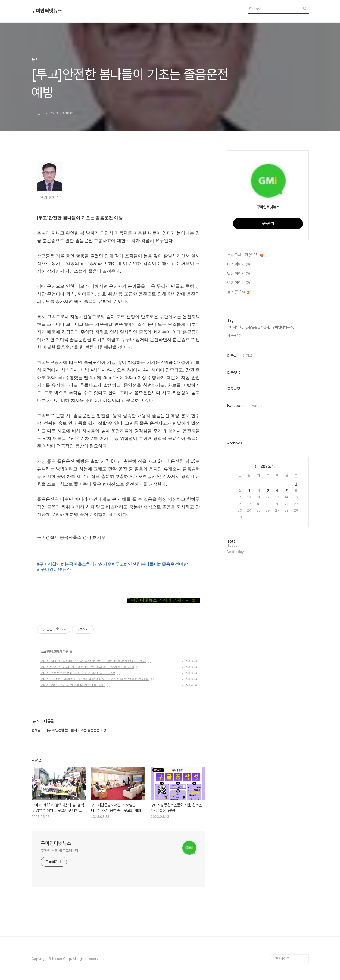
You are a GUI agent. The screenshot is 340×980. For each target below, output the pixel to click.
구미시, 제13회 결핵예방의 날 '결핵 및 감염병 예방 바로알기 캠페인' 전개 (93, 661)
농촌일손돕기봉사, (258, 327)
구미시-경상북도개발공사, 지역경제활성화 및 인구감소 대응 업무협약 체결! (95, 679)
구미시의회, (235, 327)
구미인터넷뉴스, (283, 327)
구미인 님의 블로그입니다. (60, 851)
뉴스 (43, 652)
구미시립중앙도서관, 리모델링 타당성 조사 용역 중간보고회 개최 (87, 667)
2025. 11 (268, 466)
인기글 (247, 356)
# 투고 (118, 564)
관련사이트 (282, 959)
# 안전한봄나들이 (141, 564)
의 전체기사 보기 (163, 600)
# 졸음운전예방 (173, 564)
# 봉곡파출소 (74, 564)
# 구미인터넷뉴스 (54, 569)
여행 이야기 (239, 283)
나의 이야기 (239, 264)
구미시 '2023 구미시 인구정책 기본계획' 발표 (73, 685)
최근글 (232, 356)
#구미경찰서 (49, 564)
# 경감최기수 (99, 564)
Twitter (256, 406)
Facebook (236, 406)
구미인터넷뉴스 (47, 11)
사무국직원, (235, 336)
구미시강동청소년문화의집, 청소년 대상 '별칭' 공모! (78, 673)
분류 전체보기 (245, 255)
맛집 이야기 (239, 274)
